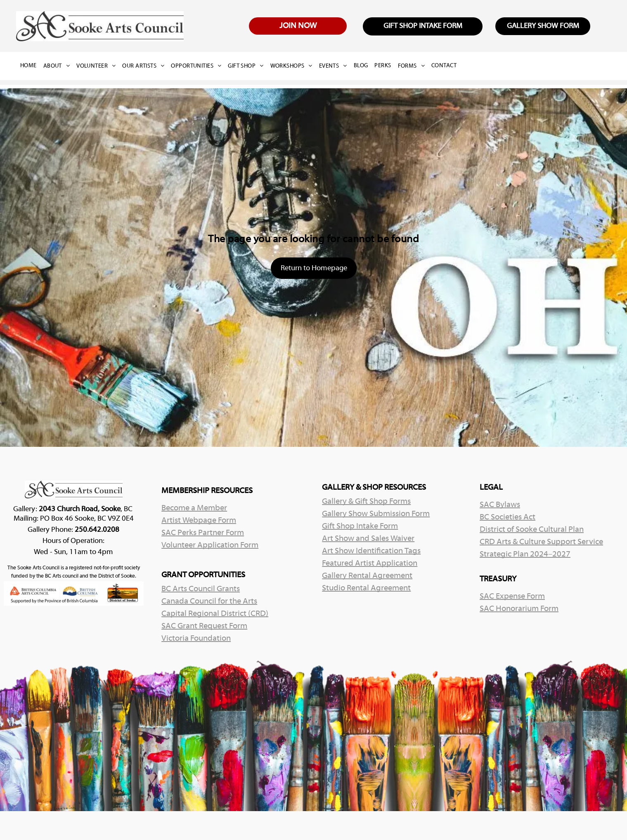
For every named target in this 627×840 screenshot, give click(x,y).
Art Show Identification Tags (371, 551)
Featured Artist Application (370, 564)
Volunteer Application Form (210, 545)
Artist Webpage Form (199, 521)
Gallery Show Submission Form (376, 514)
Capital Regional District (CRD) (215, 614)
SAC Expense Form (512, 597)
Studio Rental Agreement (366, 588)
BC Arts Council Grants (201, 589)
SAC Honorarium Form (519, 609)
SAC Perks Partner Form (203, 533)
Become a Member (194, 508)
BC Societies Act (508, 517)
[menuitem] (32, 66)
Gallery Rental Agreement (367, 576)
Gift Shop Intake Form (360, 526)
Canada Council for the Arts (209, 602)
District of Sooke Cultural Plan (532, 530)
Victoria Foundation (196, 639)
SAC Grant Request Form (204, 626)
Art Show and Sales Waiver (368, 539)
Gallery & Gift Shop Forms (366, 502)
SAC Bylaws (500, 505)
